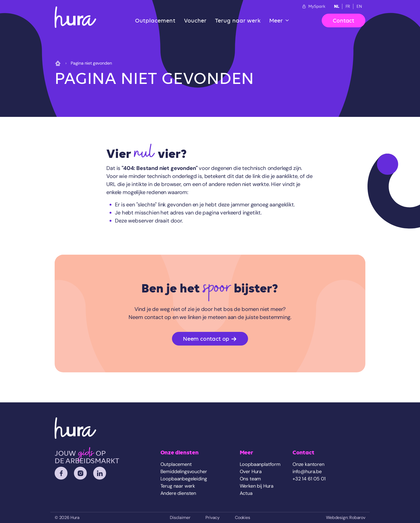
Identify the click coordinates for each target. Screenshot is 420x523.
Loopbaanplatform (260, 464)
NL (337, 6)
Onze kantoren (308, 464)
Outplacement (155, 21)
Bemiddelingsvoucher (184, 472)
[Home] (75, 17)
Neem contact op (210, 339)
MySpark (314, 6)
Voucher (195, 21)
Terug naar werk (238, 21)
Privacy (213, 518)
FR (348, 6)
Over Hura (251, 472)
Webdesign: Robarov (346, 518)
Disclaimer (180, 518)
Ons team (250, 479)
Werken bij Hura (257, 486)
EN (359, 6)
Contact (344, 21)
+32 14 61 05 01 (309, 479)
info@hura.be (307, 472)
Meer (276, 21)
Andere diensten (178, 493)
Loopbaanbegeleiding (184, 479)
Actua (246, 493)
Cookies (243, 518)
